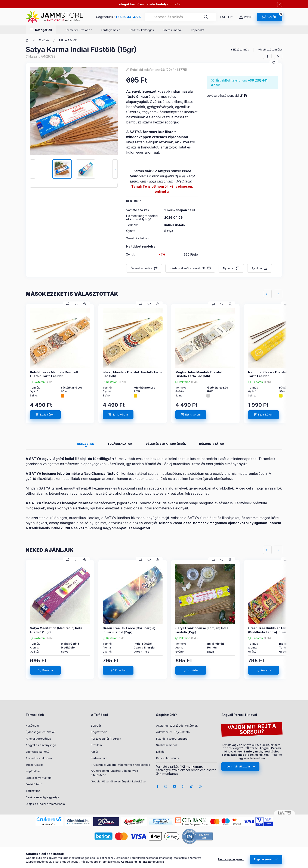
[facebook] (267, 56)
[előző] (267, 294)
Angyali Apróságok (38, 739)
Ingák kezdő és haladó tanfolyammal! (150, 4)
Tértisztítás (33, 791)
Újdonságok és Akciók (41, 732)
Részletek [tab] (86, 444)
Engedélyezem (264, 859)
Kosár (95, 752)
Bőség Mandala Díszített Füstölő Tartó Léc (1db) (132, 374)
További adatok (137, 238)
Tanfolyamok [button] (109, 30)
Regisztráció (99, 732)
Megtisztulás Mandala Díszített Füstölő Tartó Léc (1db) (200, 374)
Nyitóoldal (32, 726)
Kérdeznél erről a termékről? (187, 268)
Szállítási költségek (141, 30)
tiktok (192, 786)
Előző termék (241, 50)
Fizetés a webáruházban (173, 739)
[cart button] (270, 17)
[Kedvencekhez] (274, 63)
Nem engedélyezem (231, 859)
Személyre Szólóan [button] (78, 30)
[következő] (278, 294)
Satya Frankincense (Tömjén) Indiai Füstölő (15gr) (202, 630)
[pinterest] (278, 56)
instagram (166, 786)
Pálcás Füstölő (68, 40)
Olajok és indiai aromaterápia (45, 804)
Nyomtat (228, 268)
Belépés (96, 726)
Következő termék (269, 50)
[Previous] (33, 169)
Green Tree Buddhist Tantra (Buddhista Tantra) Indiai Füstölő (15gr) (278, 630)
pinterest (183, 786)
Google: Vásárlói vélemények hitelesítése (118, 781)
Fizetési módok (173, 30)
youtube (175, 786)
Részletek (133, 201)
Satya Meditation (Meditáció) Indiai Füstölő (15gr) (57, 630)
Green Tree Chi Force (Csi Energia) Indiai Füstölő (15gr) (129, 630)
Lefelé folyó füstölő (39, 778)
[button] (41, 30)
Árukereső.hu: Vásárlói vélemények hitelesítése (114, 773)
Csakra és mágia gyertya (42, 797)
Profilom (96, 745)
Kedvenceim (99, 758)
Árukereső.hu (49, 824)
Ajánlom (257, 268)
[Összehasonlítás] (68, 304)
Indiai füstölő (34, 765)
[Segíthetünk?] (206, 17)
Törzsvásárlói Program (106, 739)
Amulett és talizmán (39, 758)
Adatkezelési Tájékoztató (173, 732)
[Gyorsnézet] (85, 304)
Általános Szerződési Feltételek (177, 726)
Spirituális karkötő (38, 752)
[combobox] (181, 17)
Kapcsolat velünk (168, 758)
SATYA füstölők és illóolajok (53, 503)
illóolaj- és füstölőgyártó (96, 459)
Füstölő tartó (34, 784)
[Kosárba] (45, 670)
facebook (157, 786)
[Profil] (246, 17)
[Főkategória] (27, 40)
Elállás (160, 752)
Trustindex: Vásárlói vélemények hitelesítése (121, 765)
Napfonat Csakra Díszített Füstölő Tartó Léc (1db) (274, 374)
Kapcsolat (198, 30)
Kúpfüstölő (33, 771)
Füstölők (44, 40)
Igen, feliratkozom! (238, 766)
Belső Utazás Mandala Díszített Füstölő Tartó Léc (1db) (54, 374)
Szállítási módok (167, 745)
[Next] (115, 169)
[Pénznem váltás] (225, 17)
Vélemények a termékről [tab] (166, 444)
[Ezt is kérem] (45, 415)
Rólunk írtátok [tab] (212, 444)
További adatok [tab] (120, 444)
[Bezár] (280, 4)
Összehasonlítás (141, 268)
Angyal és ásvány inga (41, 745)
